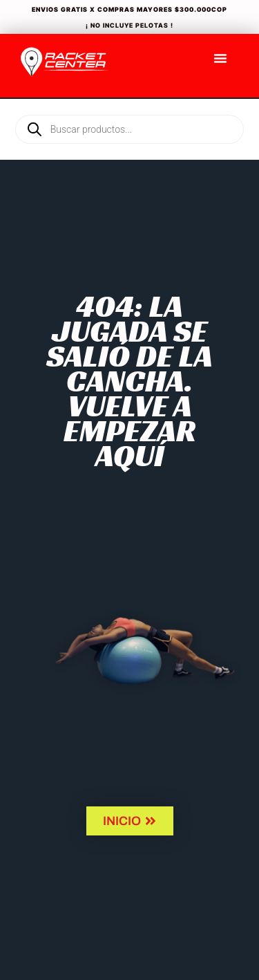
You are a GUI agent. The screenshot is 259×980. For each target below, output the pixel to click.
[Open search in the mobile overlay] (129, 106)
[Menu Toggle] (220, 58)
